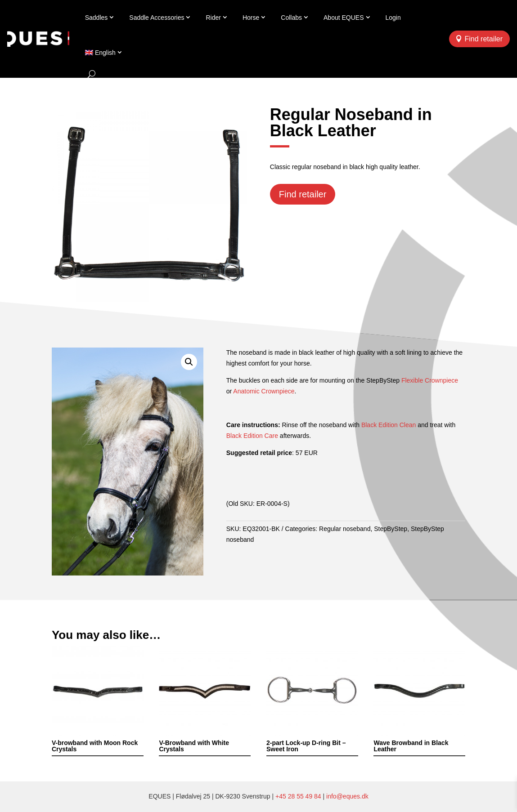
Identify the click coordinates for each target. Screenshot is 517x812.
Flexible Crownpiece (430, 380)
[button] (189, 362)
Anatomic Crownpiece (264, 391)
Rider (213, 18)
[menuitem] (104, 53)
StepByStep (391, 529)
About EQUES (344, 18)
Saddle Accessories (157, 18)
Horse (251, 18)
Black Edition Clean (389, 425)
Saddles (97, 18)
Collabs (291, 18)
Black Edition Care (252, 436)
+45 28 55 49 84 (298, 796)
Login (393, 18)
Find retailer (484, 39)
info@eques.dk (347, 796)
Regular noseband (345, 529)
